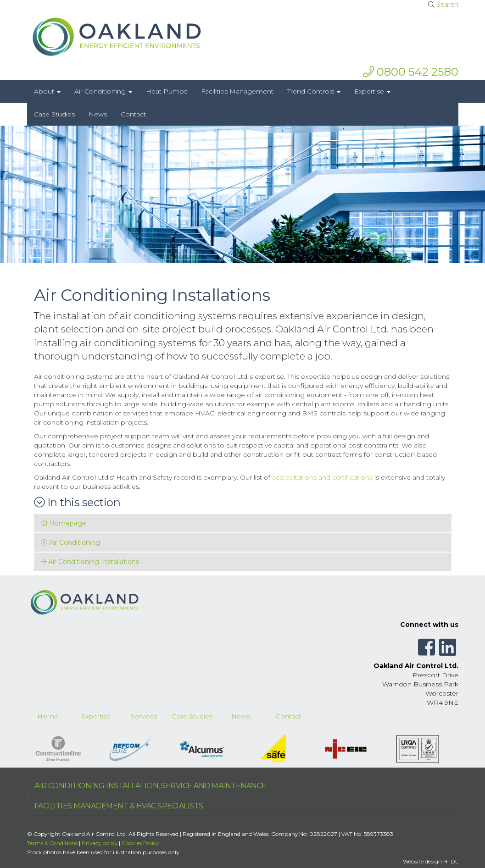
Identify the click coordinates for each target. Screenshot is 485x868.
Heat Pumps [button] (167, 91)
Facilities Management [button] (237, 91)
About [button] (47, 91)
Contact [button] (133, 114)
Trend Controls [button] (314, 91)
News (240, 716)
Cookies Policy (140, 843)
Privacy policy (100, 843)
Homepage (64, 523)
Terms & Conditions (52, 843)
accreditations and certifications (322, 477)
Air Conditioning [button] (103, 91)
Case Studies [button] (54, 114)
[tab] (243, 786)
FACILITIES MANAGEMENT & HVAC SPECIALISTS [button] (119, 806)
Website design (422, 861)
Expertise (96, 716)
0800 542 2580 (411, 72)
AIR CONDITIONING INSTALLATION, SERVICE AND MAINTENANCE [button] (151, 786)
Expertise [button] (372, 91)
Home (48, 716)
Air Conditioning (70, 542)
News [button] (98, 114)
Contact (288, 716)
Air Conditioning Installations (90, 562)
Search (447, 5)
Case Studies (192, 716)
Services (144, 716)
